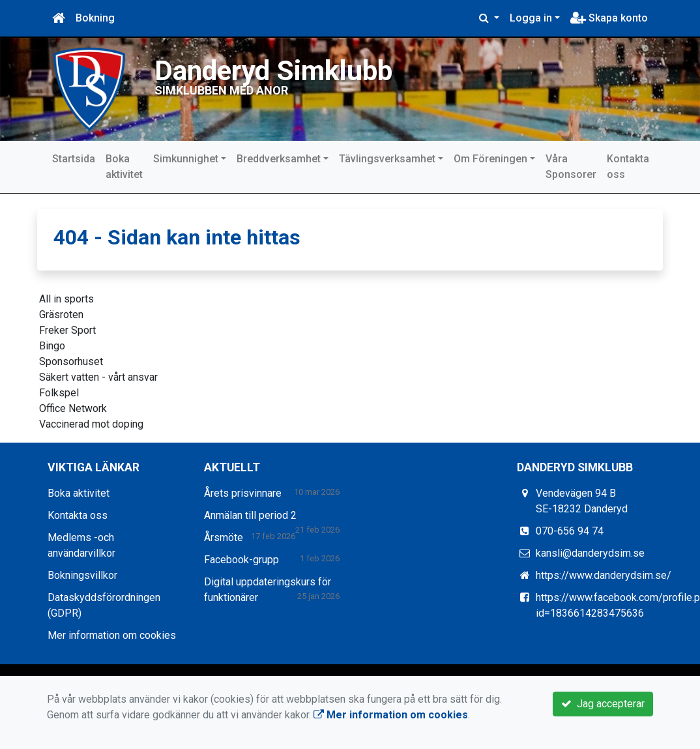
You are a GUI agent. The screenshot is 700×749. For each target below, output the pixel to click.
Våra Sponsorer (571, 167)
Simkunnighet (186, 159)
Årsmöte (224, 537)
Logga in (531, 18)
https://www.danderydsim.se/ (604, 575)
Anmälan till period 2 (250, 515)
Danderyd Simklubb (275, 70)
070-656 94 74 (570, 531)
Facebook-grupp (241, 560)
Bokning (95, 18)
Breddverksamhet (279, 159)
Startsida (74, 159)
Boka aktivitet (124, 167)
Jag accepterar (603, 704)
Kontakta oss (628, 167)
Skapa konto (609, 18)
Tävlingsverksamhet (387, 159)
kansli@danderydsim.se (590, 553)
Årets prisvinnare (243, 493)
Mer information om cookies (112, 635)
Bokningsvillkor (82, 575)
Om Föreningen (490, 159)
